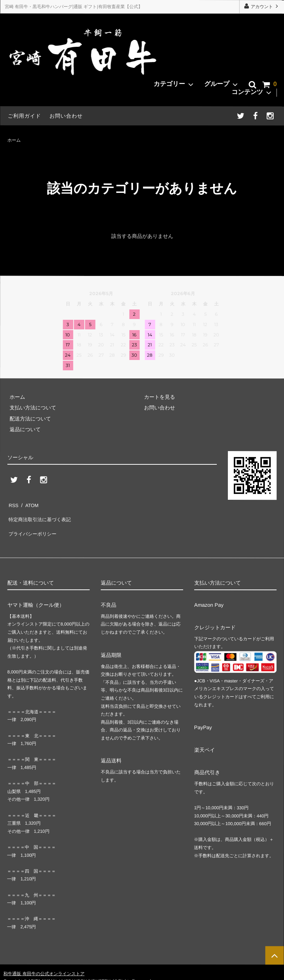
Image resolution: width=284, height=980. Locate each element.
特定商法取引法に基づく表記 (41, 515)
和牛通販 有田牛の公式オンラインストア (44, 963)
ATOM (29, 503)
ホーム (14, 140)
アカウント (262, 6)
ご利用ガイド (24, 116)
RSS (13, 503)
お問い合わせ (66, 116)
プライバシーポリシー (33, 525)
